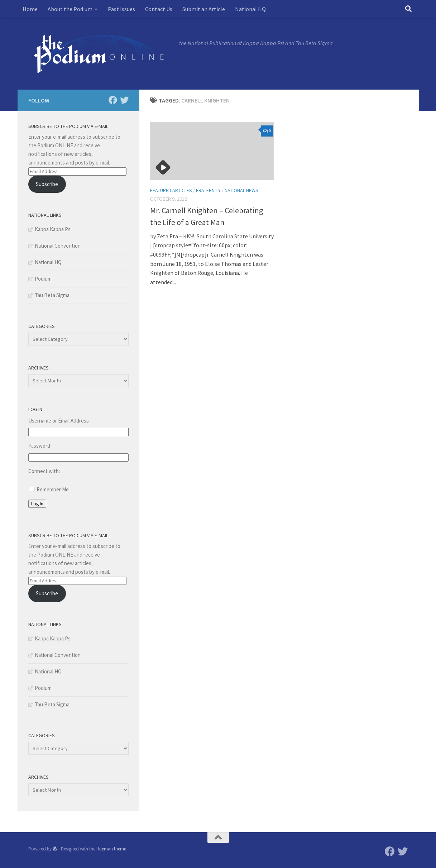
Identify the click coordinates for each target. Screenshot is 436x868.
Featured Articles (171, 190)
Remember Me (53, 489)
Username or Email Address (59, 421)
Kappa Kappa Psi (53, 229)
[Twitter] (124, 100)
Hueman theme (111, 849)
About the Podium (70, 9)
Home (30, 9)
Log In (37, 504)
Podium (43, 279)
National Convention (58, 246)
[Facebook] (113, 100)
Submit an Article (204, 9)
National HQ (250, 9)
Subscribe (47, 184)
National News (241, 190)
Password (39, 446)
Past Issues (121, 9)
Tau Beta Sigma (52, 295)
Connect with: (44, 471)
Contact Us (159, 9)
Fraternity (208, 190)
